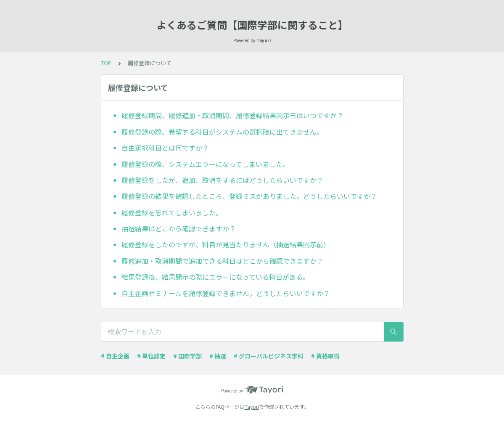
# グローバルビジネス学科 (269, 356)
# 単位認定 (151, 356)
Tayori (252, 407)
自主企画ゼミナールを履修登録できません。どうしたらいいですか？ (226, 293)
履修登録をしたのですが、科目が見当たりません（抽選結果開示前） (226, 244)
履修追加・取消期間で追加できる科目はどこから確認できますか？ (222, 261)
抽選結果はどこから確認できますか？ (179, 228)
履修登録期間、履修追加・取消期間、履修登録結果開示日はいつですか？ (232, 115)
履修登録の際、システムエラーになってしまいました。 (205, 164)
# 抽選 (218, 356)
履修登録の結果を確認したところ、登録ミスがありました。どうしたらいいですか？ (249, 196)
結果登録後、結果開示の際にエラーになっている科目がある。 (215, 277)
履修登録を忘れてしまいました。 (172, 212)
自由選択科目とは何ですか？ (165, 148)
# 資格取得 (325, 356)
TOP (106, 63)
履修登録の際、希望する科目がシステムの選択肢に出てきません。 (222, 132)
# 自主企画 (115, 356)
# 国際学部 (187, 356)
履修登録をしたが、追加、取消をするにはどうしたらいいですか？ (222, 180)
